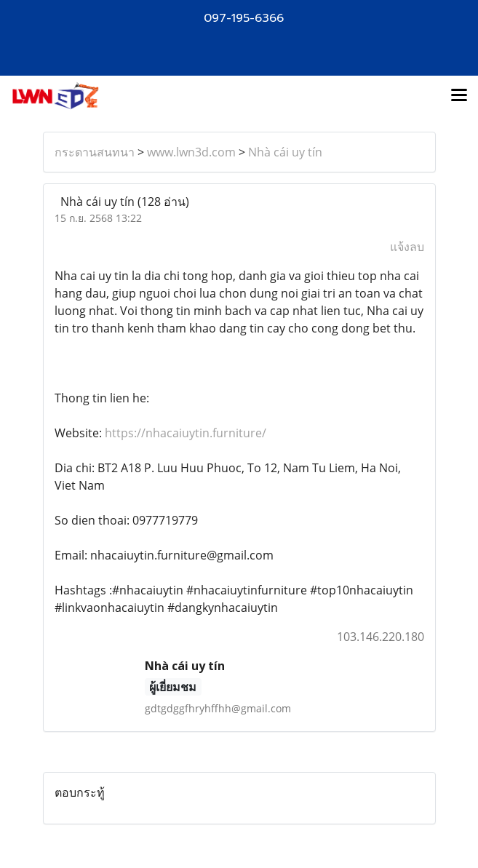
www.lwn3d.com (191, 152)
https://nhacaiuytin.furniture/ (184, 433)
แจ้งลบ (407, 247)
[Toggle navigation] (459, 96)
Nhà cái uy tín (285, 152)
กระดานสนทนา (95, 152)
